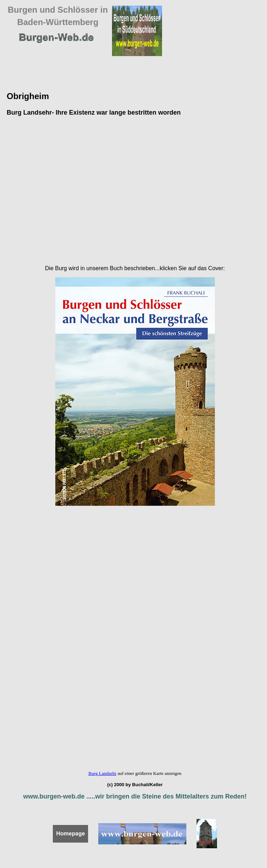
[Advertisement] (67, 191)
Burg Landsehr (102, 773)
